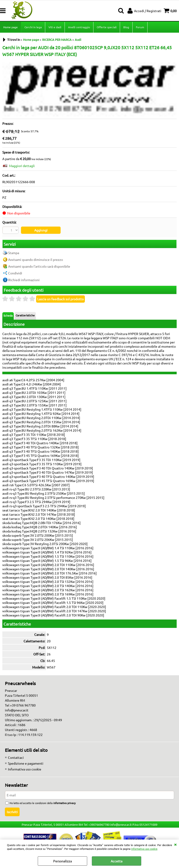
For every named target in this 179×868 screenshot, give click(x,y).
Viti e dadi (55, 27)
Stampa (14, 253)
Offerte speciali (107, 27)
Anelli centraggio (79, 27)
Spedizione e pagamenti (26, 763)
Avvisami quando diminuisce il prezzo (36, 259)
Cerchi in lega (33, 27)
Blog (126, 27)
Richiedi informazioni (24, 280)
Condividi (15, 273)
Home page (10, 27)
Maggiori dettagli (22, 166)
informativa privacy (64, 803)
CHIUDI (175, 844)
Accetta (117, 861)
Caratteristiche (25, 315)
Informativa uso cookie (144, 849)
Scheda (8, 315)
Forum (140, 27)
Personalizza (62, 861)
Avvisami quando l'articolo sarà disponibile (39, 266)
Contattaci (16, 757)
